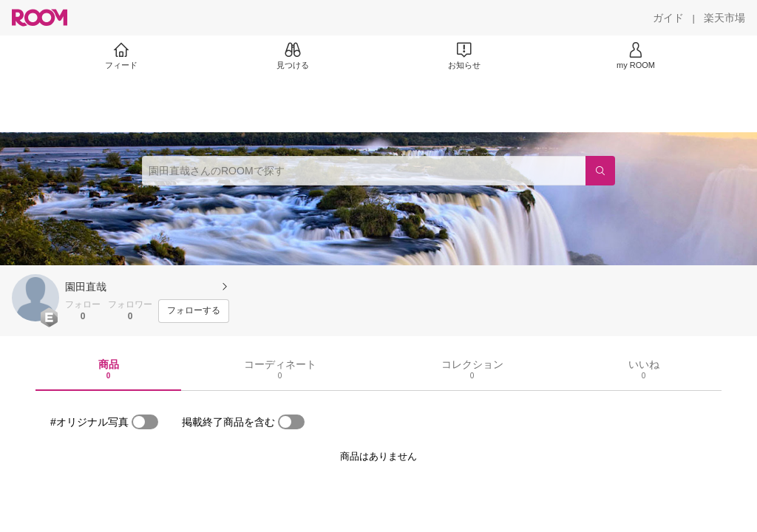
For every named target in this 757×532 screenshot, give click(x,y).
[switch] (145, 422)
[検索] (600, 171)
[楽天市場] (724, 18)
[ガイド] (668, 18)
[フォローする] (194, 311)
